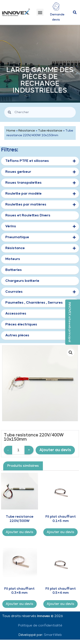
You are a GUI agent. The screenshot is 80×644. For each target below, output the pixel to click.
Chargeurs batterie (22, 281)
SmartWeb (53, 635)
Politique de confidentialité (40, 626)
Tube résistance (50, 131)
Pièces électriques (21, 324)
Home (11, 131)
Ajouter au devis (55, 450)
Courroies (41, 292)
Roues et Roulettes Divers (28, 215)
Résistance (27, 131)
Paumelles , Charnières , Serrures (34, 303)
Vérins (41, 227)
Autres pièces (17, 335)
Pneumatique (41, 238)
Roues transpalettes (41, 183)
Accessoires (16, 314)
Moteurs (13, 259)
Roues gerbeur (41, 172)
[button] (40, 12)
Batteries (14, 270)
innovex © (46, 616)
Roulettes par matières (41, 205)
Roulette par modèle (41, 194)
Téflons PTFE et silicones (41, 161)
